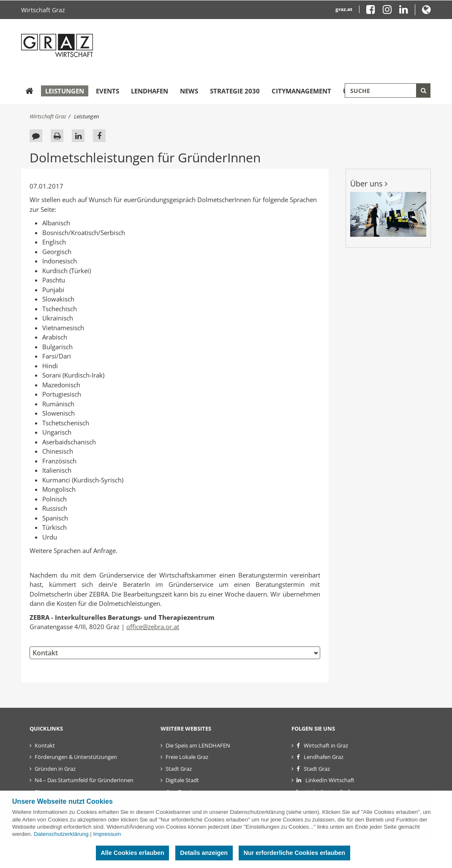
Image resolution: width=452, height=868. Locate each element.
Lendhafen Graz (324, 757)
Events (108, 91)
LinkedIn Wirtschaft (330, 780)
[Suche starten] (423, 90)
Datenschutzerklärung (61, 834)
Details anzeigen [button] (204, 853)
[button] (426, 11)
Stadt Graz (179, 769)
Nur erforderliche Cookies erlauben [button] (294, 853)
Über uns (369, 183)
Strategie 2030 (235, 91)
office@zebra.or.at (153, 627)
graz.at (344, 9)
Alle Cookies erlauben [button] (132, 853)
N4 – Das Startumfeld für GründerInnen (84, 780)
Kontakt (45, 653)
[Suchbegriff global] (388, 90)
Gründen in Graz (55, 769)
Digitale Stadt (182, 780)
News (189, 91)
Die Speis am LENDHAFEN (198, 745)
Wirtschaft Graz (43, 10)
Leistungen (65, 91)
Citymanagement (301, 91)
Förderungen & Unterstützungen (76, 757)
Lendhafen (150, 91)
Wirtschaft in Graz (326, 745)
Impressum (107, 834)
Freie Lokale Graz (187, 757)
